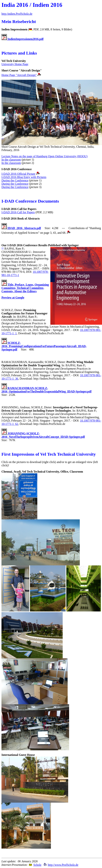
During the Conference (15, 180)
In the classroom (11, 160)
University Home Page (15, 64)
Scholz (37, 865)
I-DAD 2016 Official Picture (18, 174)
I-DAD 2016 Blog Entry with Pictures (24, 177)
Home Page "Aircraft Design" (19, 75)
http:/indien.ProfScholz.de (17, 14)
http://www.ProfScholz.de (63, 865)
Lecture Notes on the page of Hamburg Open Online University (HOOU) (44, 156)
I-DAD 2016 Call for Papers (18, 212)
